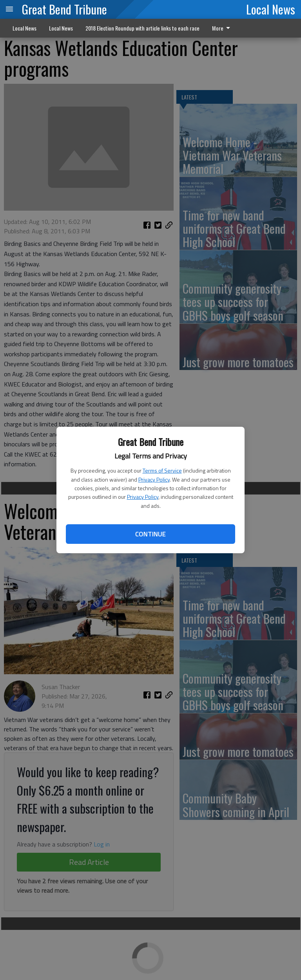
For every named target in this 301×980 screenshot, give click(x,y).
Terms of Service (162, 470)
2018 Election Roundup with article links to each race (142, 28)
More (222, 28)
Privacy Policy (154, 479)
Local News (271, 9)
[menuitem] (223, 28)
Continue (150, 534)
